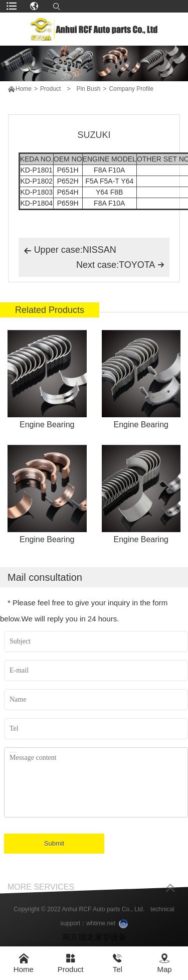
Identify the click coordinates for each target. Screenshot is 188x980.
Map (164, 963)
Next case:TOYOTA (120, 265)
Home (24, 89)
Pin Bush (88, 89)
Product (50, 89)
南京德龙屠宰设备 (94, 943)
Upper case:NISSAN (70, 251)
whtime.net (101, 929)
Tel (118, 963)
